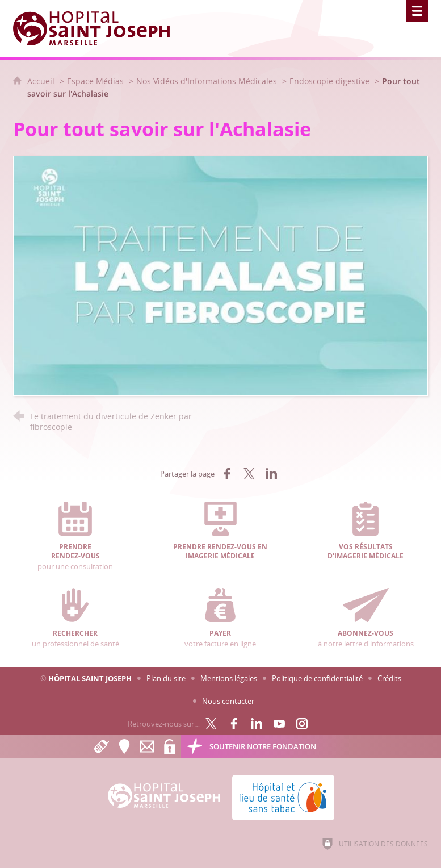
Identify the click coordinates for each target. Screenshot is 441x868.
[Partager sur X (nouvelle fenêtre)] (249, 474)
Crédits (389, 678)
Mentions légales (229, 678)
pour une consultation (75, 537)
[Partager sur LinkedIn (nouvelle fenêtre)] (271, 474)
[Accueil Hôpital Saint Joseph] (98, 28)
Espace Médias (95, 81)
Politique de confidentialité (317, 678)
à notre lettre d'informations (366, 618)
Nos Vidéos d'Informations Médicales (207, 81)
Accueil (42, 81)
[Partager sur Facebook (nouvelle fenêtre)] (227, 474)
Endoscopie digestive (329, 81)
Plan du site (166, 678)
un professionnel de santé (75, 618)
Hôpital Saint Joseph (90, 678)
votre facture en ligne (220, 618)
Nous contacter (228, 701)
